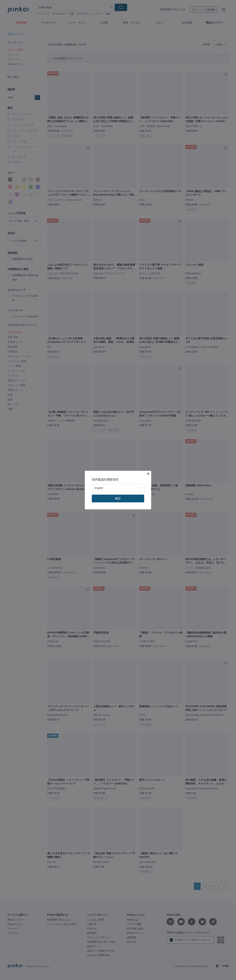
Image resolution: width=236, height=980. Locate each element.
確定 (118, 498)
